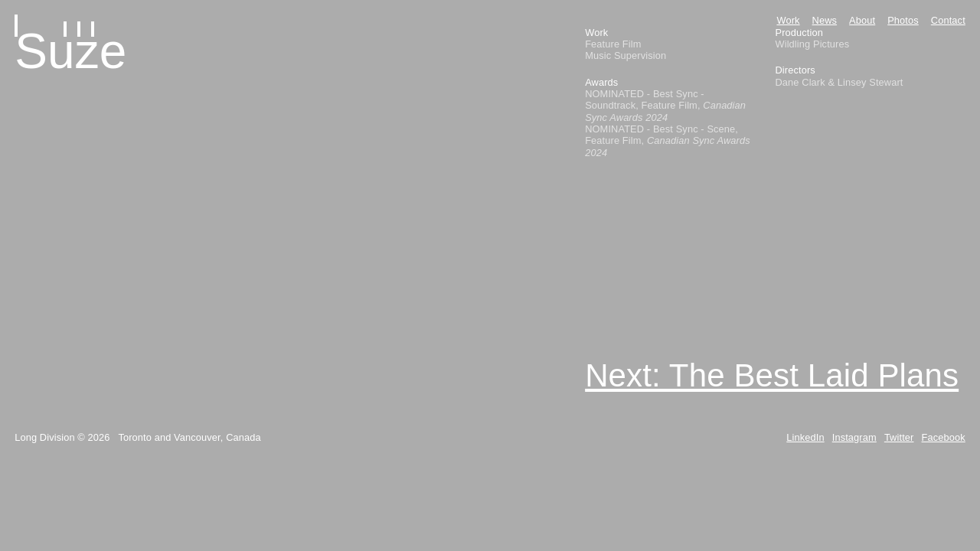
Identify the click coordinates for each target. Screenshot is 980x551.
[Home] (64, 22)
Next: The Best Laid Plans (772, 375)
